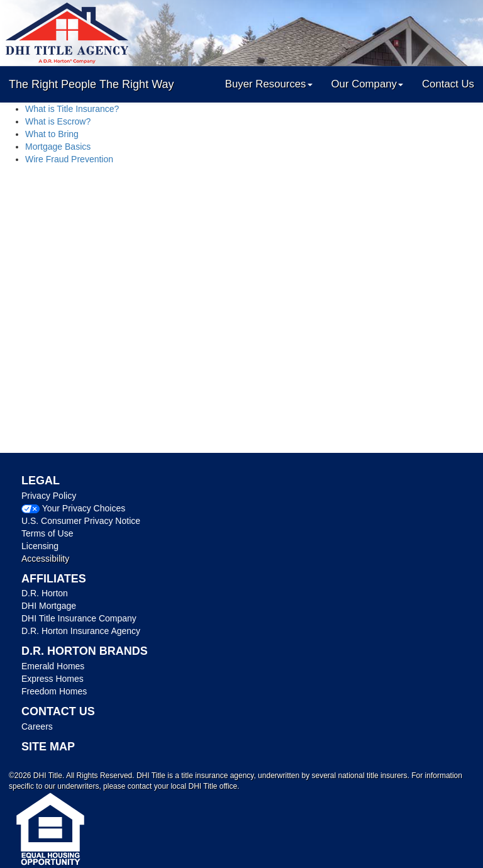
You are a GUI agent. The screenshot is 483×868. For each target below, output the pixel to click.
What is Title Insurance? (72, 109)
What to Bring (52, 134)
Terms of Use (47, 533)
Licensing (40, 546)
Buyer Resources (269, 84)
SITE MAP (48, 747)
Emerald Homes (53, 666)
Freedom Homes (54, 691)
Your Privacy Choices (84, 508)
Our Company (367, 84)
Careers (37, 726)
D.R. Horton (45, 593)
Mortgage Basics (58, 147)
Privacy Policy (49, 496)
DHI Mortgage (49, 606)
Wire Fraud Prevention (69, 159)
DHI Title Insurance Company (79, 618)
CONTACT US (58, 711)
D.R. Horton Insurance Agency (81, 631)
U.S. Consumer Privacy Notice (81, 521)
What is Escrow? (58, 121)
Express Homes (53, 679)
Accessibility (45, 559)
